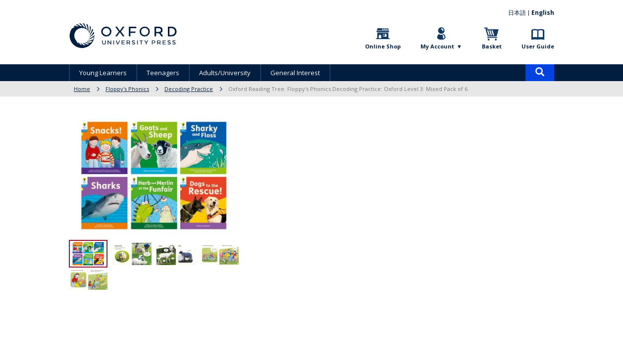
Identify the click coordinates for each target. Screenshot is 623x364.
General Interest (295, 73)
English (543, 13)
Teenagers (163, 73)
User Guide (538, 46)
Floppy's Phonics (127, 89)
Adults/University (225, 73)
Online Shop (383, 46)
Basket (492, 46)
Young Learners (103, 73)
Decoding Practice (189, 89)
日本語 (517, 13)
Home (82, 89)
